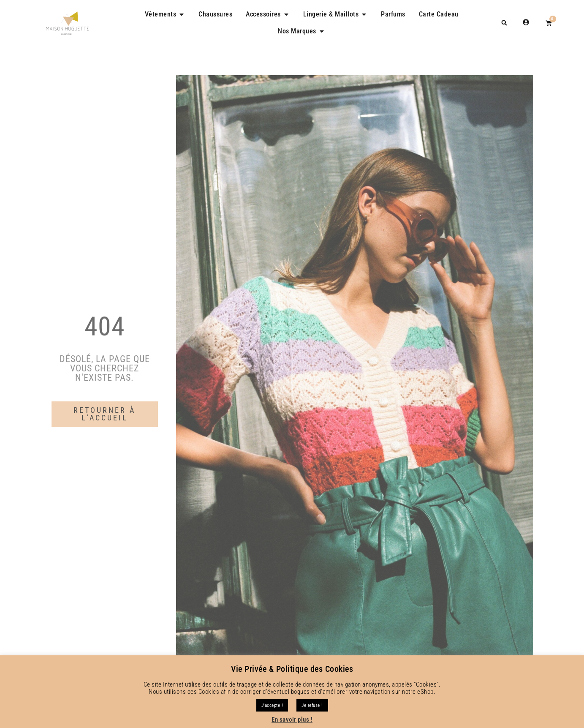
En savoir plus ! (292, 720)
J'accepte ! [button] (272, 705)
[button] (504, 23)
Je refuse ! (312, 705)
